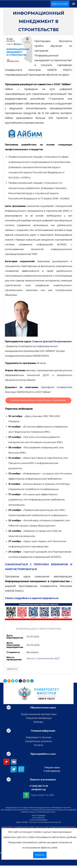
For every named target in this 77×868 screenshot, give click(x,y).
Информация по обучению (39, 737)
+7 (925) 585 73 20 (39, 786)
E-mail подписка (52, 771)
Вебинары (39, 722)
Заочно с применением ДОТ (43, 658)
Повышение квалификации (39, 718)
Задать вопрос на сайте (42, 795)
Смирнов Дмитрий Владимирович (52, 341)
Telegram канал (52, 767)
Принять (40, 855)
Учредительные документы (38, 741)
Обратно (12, 669)
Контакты (38, 745)
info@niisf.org (38, 789)
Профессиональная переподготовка (39, 714)
